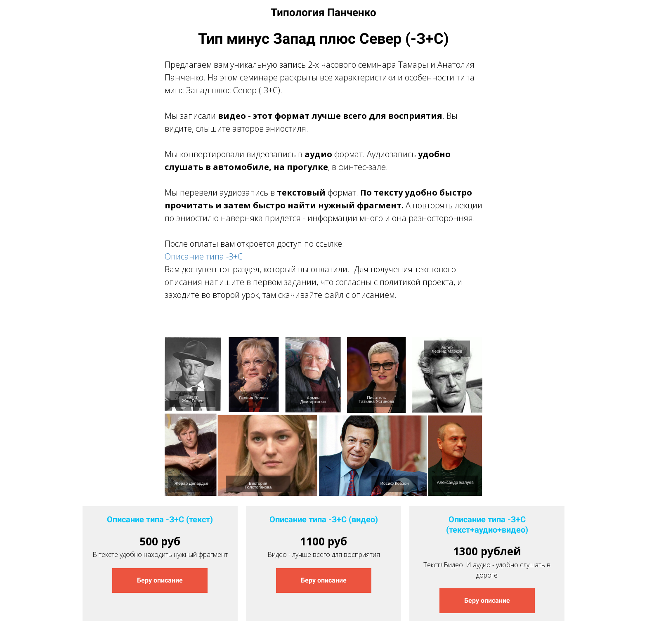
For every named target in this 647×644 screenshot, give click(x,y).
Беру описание (160, 580)
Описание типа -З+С (204, 256)
